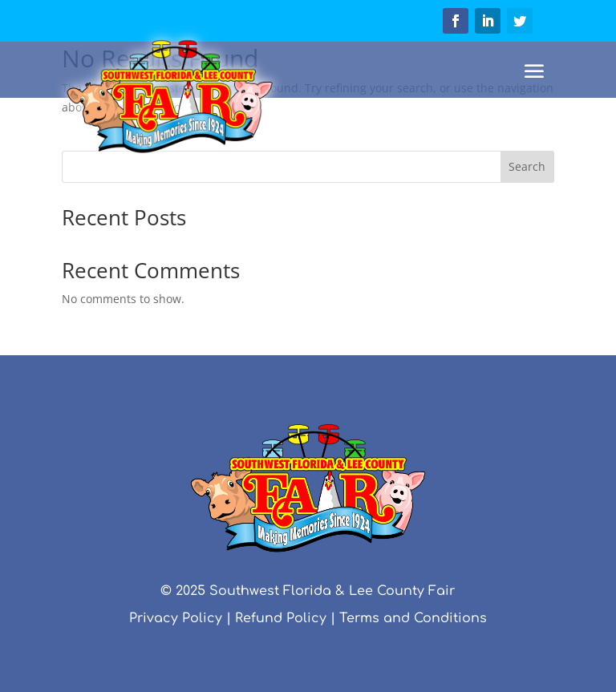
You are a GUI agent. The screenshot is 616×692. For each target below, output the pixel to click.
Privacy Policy (176, 618)
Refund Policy (281, 618)
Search (527, 166)
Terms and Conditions (413, 618)
